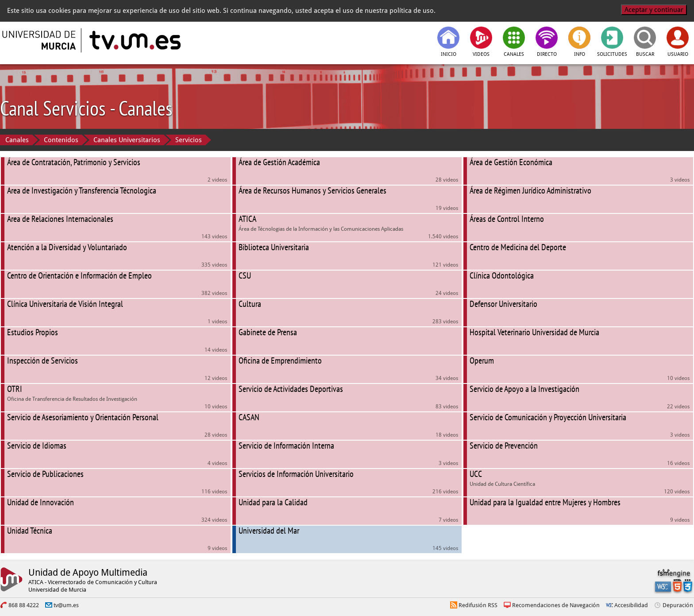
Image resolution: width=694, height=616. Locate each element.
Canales (17, 140)
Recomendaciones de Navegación (556, 605)
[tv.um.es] (134, 40)
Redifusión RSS (478, 605)
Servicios (189, 140)
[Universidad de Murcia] (40, 40)
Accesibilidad (631, 605)
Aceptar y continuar (654, 10)
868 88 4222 (24, 605)
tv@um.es (66, 605)
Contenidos (61, 140)
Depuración (678, 605)
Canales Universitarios (127, 140)
